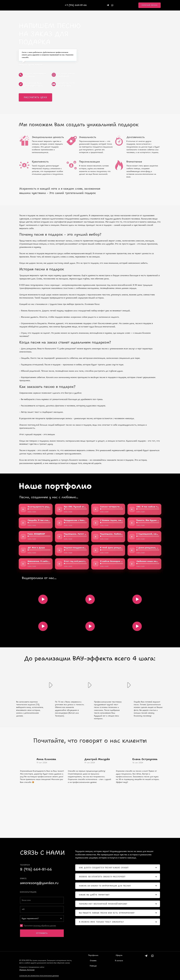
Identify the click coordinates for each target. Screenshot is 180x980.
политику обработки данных (45, 926)
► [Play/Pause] (23, 509)
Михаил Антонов (27, 970)
